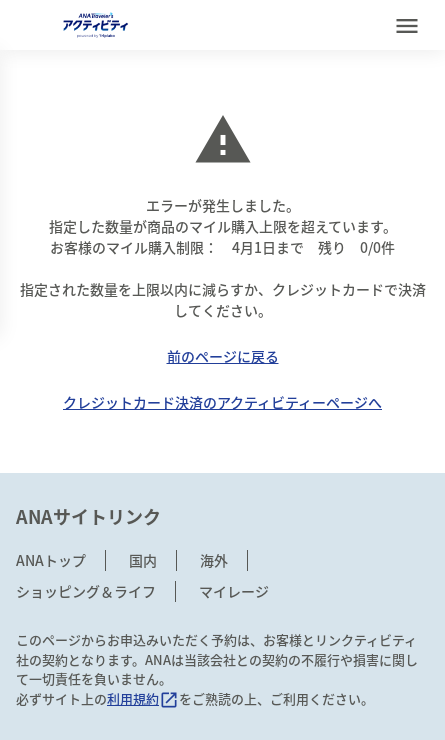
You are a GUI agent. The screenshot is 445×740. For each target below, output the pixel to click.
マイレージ (234, 591)
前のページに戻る (223, 356)
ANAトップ (51, 560)
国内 (143, 560)
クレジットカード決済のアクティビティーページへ (222, 402)
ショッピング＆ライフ (86, 591)
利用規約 (143, 698)
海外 (214, 560)
